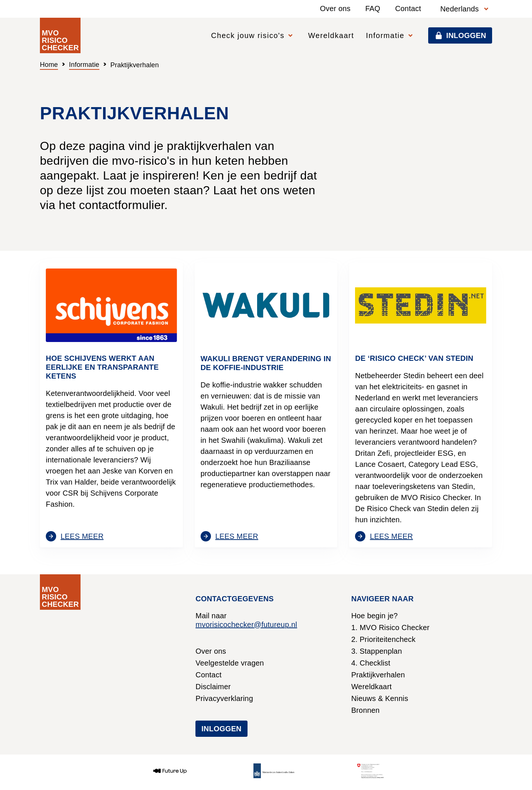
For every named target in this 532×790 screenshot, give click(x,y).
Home (49, 65)
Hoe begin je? (375, 616)
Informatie (84, 65)
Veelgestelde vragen (230, 663)
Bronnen (366, 710)
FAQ (373, 8)
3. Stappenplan (377, 651)
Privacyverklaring (224, 698)
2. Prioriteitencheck (383, 639)
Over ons (335, 8)
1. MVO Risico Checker (391, 627)
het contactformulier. (113, 205)
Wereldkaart (331, 35)
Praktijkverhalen (378, 675)
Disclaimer (213, 687)
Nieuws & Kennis (380, 698)
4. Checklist (371, 663)
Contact (408, 8)
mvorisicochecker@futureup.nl (246, 625)
